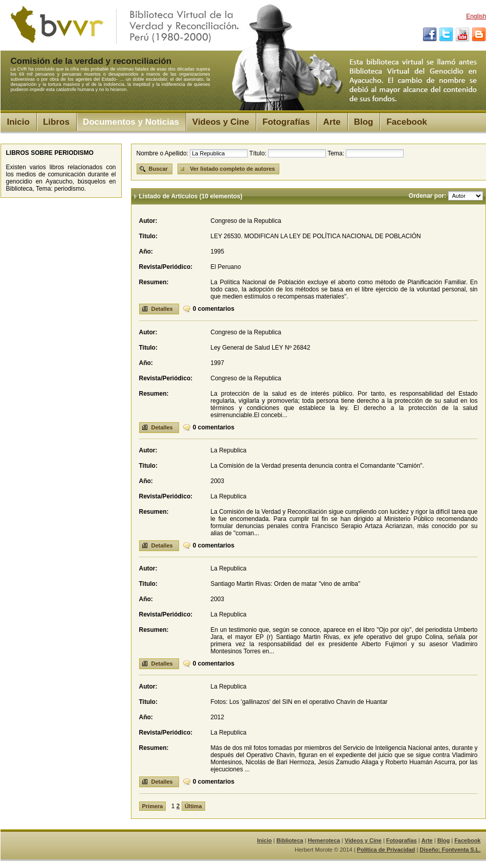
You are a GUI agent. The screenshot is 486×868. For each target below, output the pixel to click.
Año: (146, 252)
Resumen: (154, 282)
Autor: (148, 221)
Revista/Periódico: (166, 267)
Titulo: (148, 236)
